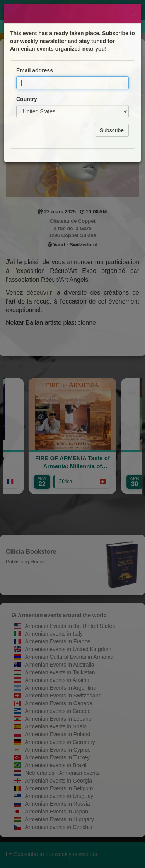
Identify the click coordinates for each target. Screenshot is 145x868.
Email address (35, 53)
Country (27, 82)
